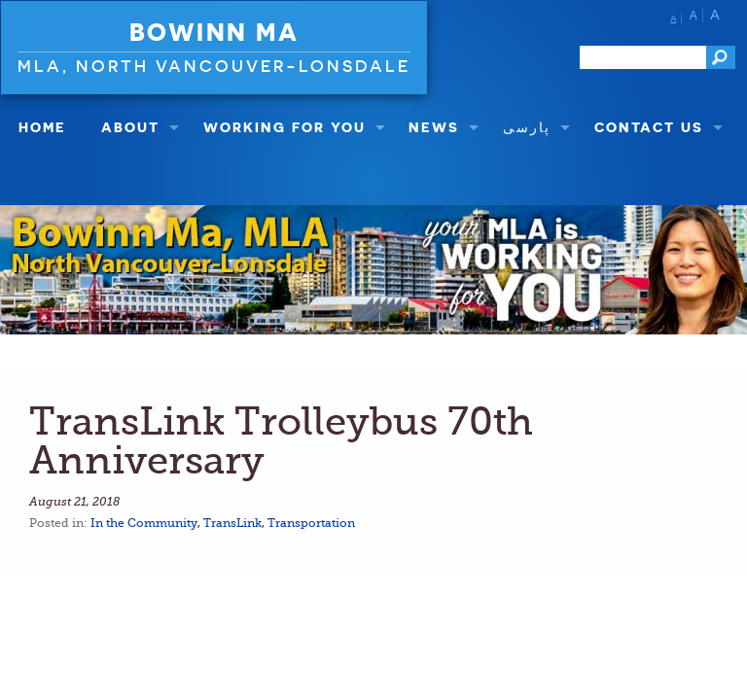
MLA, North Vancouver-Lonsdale (214, 66)
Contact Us (649, 127)
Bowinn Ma (214, 32)
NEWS (434, 127)
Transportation (311, 523)
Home (42, 127)
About (130, 127)
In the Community (144, 523)
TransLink (232, 523)
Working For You (285, 127)
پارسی (527, 127)
